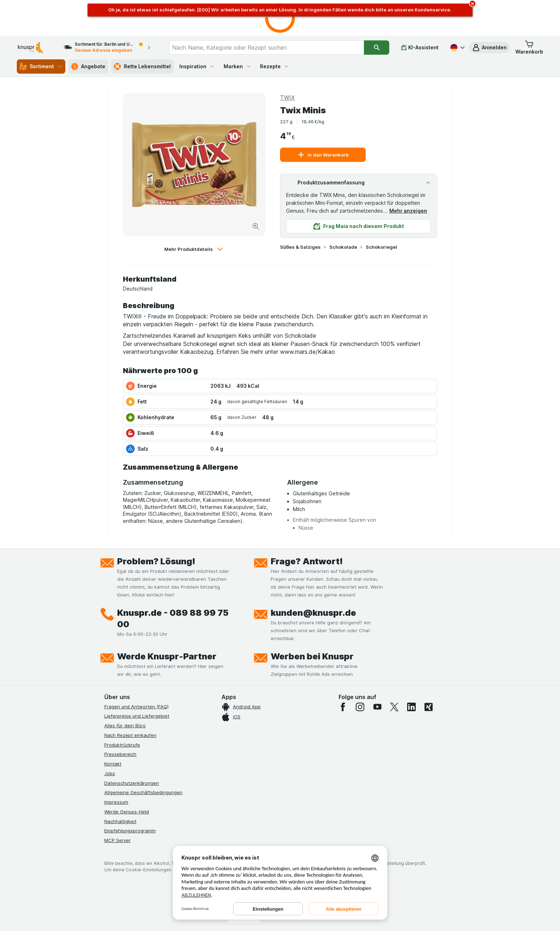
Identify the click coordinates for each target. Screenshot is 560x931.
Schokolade (343, 247)
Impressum (116, 802)
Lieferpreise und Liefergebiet (137, 716)
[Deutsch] (457, 48)
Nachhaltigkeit (120, 821)
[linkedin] (411, 707)
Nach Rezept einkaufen (130, 735)
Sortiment (41, 66)
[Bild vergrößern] (256, 226)
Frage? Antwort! (307, 561)
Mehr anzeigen (408, 211)
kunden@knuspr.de (313, 613)
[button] (489, 48)
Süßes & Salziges (300, 247)
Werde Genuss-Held (127, 812)
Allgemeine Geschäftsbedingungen (143, 792)
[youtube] (377, 707)
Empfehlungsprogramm (130, 831)
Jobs (110, 773)
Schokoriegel (381, 247)
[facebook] (343, 707)
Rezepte (275, 66)
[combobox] (266, 48)
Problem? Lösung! (156, 561)
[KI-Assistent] (420, 48)
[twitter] (394, 707)
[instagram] (360, 707)
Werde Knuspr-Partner (167, 656)
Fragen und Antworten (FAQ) (136, 707)
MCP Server (117, 840)
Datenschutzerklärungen (132, 783)
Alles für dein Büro (125, 726)
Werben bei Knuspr (312, 656)
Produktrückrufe (122, 745)
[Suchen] (377, 48)
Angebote (88, 66)
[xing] (429, 707)
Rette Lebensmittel (142, 66)
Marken (237, 66)
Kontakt (113, 764)
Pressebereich (120, 754)
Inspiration (197, 66)
